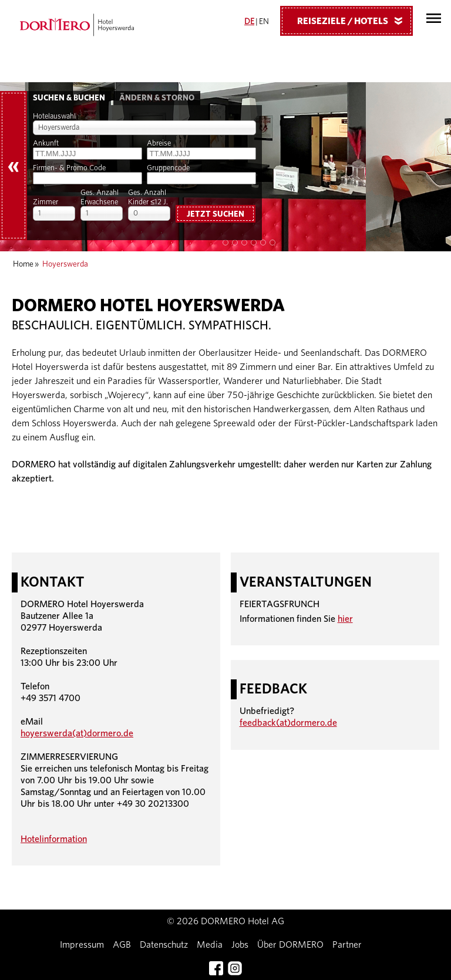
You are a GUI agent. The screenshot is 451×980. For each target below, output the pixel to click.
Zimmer (46, 202)
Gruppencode (168, 168)
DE (249, 22)
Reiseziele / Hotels (354, 21)
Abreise (159, 144)
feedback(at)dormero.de (288, 723)
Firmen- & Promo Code (69, 168)
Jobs (240, 945)
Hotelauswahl (54, 117)
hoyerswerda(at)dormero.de (77, 733)
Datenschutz (164, 945)
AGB (122, 945)
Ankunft (46, 144)
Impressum (82, 945)
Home (23, 264)
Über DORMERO (290, 945)
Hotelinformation (54, 839)
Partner (347, 945)
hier (345, 619)
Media (210, 945)
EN (264, 22)
